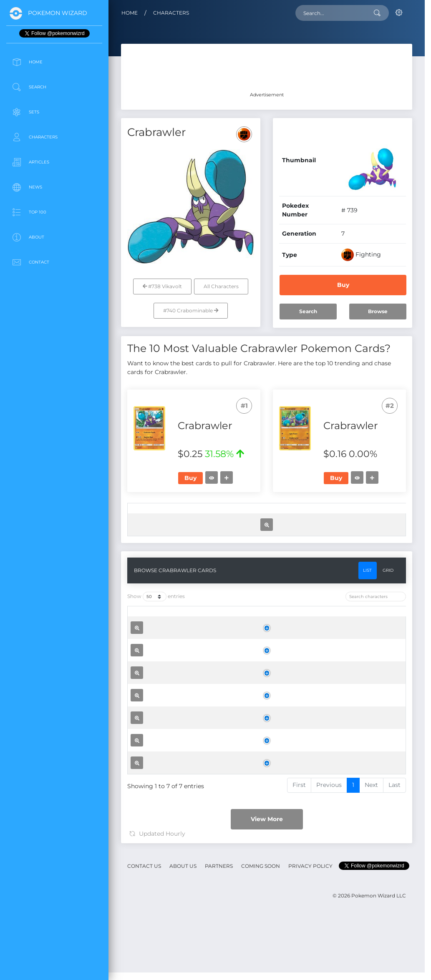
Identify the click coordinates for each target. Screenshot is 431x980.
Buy (343, 285)
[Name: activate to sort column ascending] (190, 651)
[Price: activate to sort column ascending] (259, 515)
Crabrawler (183, 688)
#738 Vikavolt (162, 286)
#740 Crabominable (191, 310)
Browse (378, 311)
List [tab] (367, 603)
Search (308, 311)
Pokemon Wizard (58, 13)
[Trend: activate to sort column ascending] (303, 515)
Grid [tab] (388, 603)
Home (130, 13)
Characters (171, 13)
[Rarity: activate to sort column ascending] (214, 515)
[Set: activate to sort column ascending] (173, 515)
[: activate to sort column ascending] (142, 515)
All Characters (221, 286)
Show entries (156, 629)
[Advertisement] (54, 335)
